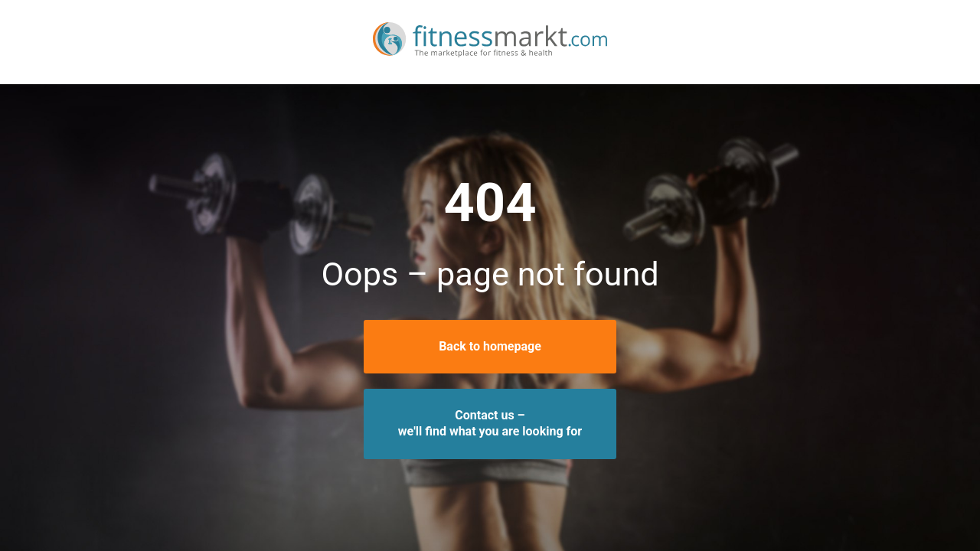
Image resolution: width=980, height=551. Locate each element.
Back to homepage (490, 346)
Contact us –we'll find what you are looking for (490, 423)
